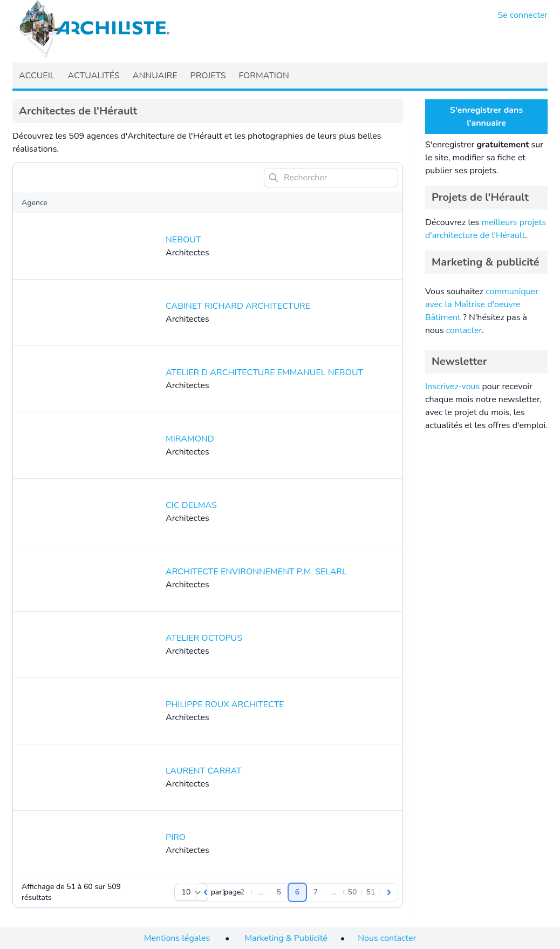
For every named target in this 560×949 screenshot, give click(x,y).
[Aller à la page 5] (279, 892)
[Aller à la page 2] (242, 892)
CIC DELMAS (191, 505)
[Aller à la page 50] (352, 892)
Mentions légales (177, 938)
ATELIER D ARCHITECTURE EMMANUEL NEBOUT (264, 372)
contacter (464, 330)
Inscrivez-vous (452, 387)
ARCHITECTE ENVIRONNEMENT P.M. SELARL (256, 572)
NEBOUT (183, 240)
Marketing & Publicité (286, 938)
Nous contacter (387, 938)
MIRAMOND (190, 439)
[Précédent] (206, 892)
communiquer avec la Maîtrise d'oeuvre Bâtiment (482, 304)
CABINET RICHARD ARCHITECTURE (238, 306)
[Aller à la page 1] (224, 892)
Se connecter (523, 15)
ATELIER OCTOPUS (204, 638)
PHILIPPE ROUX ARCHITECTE (225, 704)
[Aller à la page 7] (316, 892)
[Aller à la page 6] (297, 892)
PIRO (176, 837)
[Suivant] (389, 892)
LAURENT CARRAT (204, 771)
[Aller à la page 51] (371, 892)
